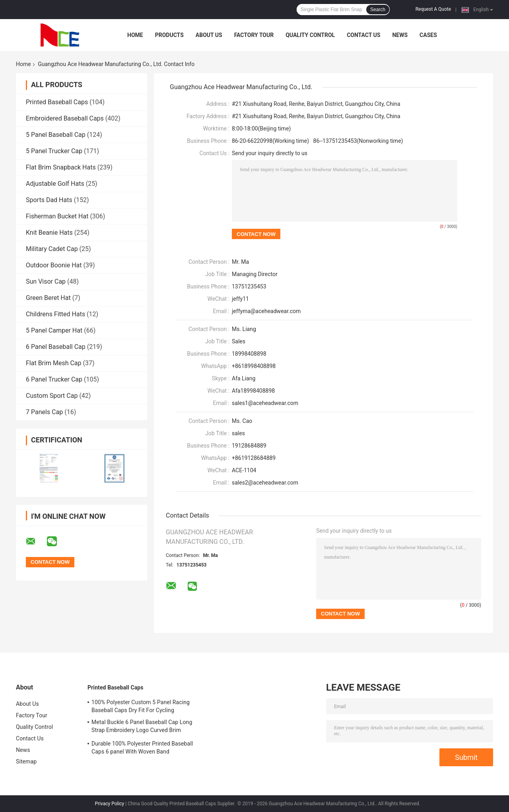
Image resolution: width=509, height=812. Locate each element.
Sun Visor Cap (46, 281)
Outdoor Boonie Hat (54, 265)
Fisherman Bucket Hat (57, 216)
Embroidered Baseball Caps (65, 118)
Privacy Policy (109, 804)
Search (378, 10)
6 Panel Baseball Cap (56, 347)
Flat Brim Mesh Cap (54, 363)
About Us (209, 35)
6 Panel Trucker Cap (54, 379)
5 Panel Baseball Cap (56, 135)
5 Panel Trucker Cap (54, 151)
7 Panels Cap (44, 412)
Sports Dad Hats (49, 200)
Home (135, 35)
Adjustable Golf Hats (55, 184)
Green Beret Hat (48, 298)
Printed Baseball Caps (57, 102)
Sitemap (26, 761)
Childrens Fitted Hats (55, 314)
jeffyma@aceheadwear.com (266, 311)
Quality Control (310, 35)
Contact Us (363, 35)
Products (169, 35)
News (400, 35)
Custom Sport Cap (52, 396)
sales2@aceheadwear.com (265, 483)
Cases (428, 35)
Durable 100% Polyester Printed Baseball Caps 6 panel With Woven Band (142, 748)
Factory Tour (254, 35)
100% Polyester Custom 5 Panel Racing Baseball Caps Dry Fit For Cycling (141, 706)
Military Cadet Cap (52, 249)
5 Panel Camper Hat (54, 330)
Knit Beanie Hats (49, 233)
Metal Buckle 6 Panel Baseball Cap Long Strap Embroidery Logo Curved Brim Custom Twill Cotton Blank (142, 727)
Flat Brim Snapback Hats (61, 167)
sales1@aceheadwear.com (265, 403)
